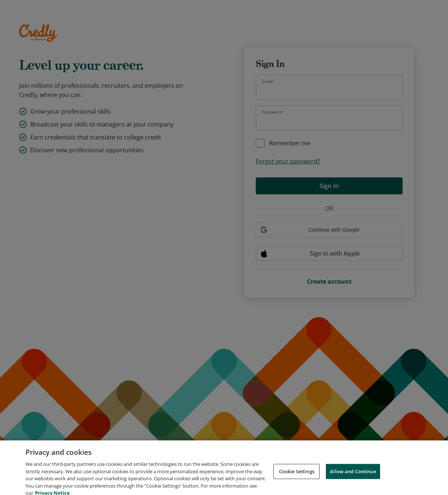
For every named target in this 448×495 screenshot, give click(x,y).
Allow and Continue (353, 476)
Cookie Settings (297, 476)
